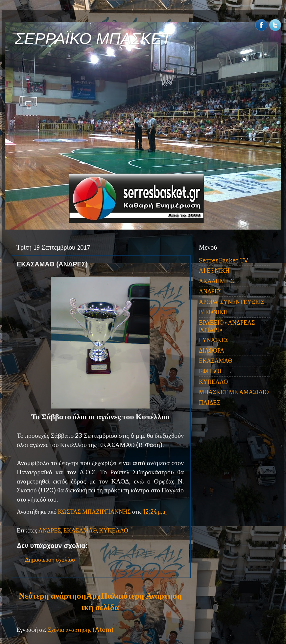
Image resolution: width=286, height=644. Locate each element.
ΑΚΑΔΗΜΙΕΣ (216, 281)
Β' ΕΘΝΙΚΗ (213, 312)
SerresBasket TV (224, 260)
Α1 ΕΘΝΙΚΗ (214, 271)
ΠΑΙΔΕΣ (210, 402)
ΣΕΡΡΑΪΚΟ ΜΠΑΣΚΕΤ (93, 39)
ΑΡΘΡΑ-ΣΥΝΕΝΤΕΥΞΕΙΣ (232, 302)
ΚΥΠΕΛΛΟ (113, 530)
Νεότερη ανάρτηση (52, 596)
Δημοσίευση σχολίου (50, 560)
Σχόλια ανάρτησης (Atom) (81, 630)
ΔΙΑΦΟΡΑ (212, 350)
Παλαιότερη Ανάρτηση (141, 596)
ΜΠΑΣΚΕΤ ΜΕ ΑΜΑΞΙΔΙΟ (234, 392)
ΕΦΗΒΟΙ (210, 371)
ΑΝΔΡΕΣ (50, 530)
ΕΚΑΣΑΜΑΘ (80, 530)
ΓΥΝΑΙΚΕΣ (214, 340)
